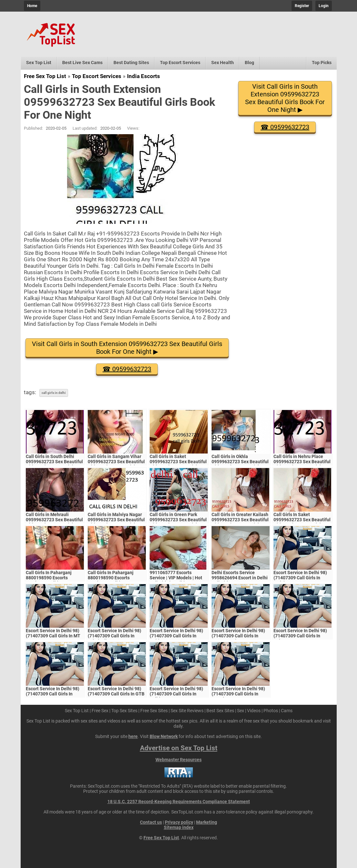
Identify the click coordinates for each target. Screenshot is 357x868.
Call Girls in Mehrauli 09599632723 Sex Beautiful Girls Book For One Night (54, 520)
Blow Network (164, 736)
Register (302, 6)
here (133, 736)
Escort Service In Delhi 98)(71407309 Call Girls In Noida (176, 636)
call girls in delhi (54, 393)
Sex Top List (39, 63)
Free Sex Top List (45, 76)
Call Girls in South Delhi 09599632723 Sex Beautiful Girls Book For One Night (54, 462)
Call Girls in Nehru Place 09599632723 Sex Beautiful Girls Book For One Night (302, 462)
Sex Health (223, 63)
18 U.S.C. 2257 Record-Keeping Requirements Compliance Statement (179, 802)
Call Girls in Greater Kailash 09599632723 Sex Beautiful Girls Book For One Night (240, 520)
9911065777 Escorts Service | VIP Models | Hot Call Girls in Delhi (176, 578)
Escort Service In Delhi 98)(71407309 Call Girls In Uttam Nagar (53, 694)
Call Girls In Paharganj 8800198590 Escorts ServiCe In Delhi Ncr (49, 578)
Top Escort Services (180, 63)
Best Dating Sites (131, 63)
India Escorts (144, 76)
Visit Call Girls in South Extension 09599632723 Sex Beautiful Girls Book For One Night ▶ (127, 348)
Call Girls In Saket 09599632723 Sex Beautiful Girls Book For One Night (302, 520)
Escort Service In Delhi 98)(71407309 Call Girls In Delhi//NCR (176, 694)
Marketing (207, 822)
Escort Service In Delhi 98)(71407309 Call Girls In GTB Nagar (116, 694)
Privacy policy (179, 822)
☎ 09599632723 (127, 369)
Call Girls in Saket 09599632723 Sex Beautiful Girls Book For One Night (178, 462)
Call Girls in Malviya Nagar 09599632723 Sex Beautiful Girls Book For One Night (116, 520)
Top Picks (322, 63)
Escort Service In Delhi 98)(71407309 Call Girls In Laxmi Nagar (238, 694)
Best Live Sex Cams (82, 63)
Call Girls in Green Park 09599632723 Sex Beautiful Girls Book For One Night (178, 520)
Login (324, 6)
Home (32, 6)
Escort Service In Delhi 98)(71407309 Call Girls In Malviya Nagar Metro (300, 578)
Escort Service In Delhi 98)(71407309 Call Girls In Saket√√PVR (300, 636)
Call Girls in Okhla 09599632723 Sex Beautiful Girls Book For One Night (240, 462)
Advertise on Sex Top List (179, 748)
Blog (249, 63)
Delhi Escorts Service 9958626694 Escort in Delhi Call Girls (240, 578)
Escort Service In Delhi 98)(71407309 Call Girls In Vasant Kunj (238, 636)
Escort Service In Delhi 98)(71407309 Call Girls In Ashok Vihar (114, 636)
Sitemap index (179, 827)
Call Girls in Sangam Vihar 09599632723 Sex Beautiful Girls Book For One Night (116, 462)
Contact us (151, 822)
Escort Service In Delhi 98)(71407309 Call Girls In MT (53, 633)
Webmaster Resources (178, 760)
